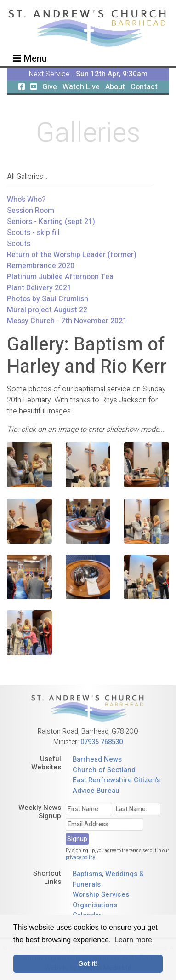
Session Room (31, 211)
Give (50, 87)
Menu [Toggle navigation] (30, 59)
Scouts (19, 244)
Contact (144, 87)
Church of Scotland (104, 770)
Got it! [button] (88, 963)
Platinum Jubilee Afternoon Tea (60, 277)
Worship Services (101, 894)
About (115, 87)
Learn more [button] (133, 940)
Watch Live (81, 87)
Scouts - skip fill (33, 233)
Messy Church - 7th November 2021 (67, 321)
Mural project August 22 (47, 310)
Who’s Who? (26, 200)
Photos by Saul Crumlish (48, 299)
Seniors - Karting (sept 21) (51, 222)
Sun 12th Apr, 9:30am (112, 74)
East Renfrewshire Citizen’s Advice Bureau (116, 785)
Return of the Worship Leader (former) (72, 255)
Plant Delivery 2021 (39, 288)
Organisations (95, 905)
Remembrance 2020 (41, 266)
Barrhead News (97, 759)
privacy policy (80, 858)
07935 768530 (102, 742)
